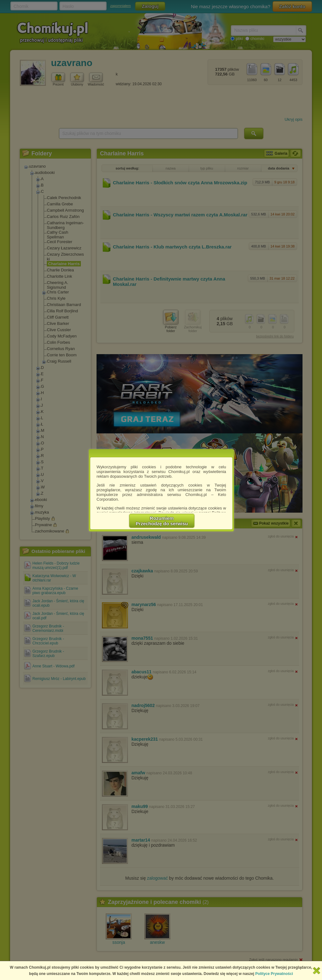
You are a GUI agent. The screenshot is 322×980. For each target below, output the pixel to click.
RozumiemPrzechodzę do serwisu (162, 521)
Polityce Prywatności (274, 974)
